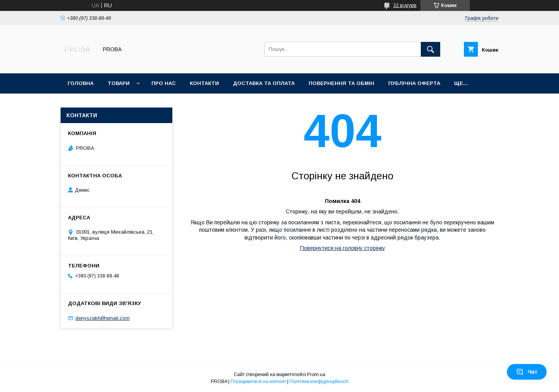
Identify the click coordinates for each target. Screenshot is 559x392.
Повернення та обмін (341, 83)
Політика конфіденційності (319, 382)
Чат (527, 372)
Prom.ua (316, 375)
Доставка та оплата (264, 83)
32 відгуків (405, 5)
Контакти (204, 83)
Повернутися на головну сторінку (343, 248)
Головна (81, 83)
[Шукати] (431, 49)
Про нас (164, 83)
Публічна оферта (414, 83)
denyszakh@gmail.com (102, 318)
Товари (119, 83)
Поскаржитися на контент (258, 382)
